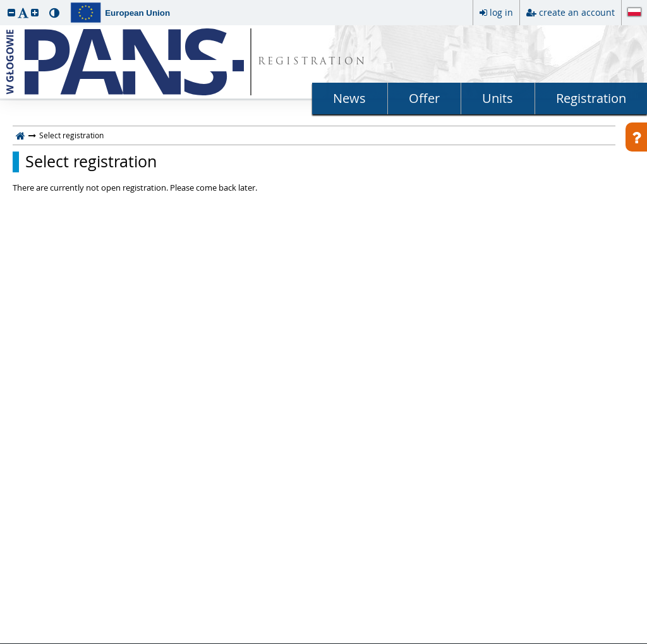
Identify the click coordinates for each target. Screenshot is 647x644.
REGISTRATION (312, 62)
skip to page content (3, 3)
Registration (591, 98)
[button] (11, 12)
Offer (424, 98)
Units (498, 98)
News (349, 98)
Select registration (91, 162)
